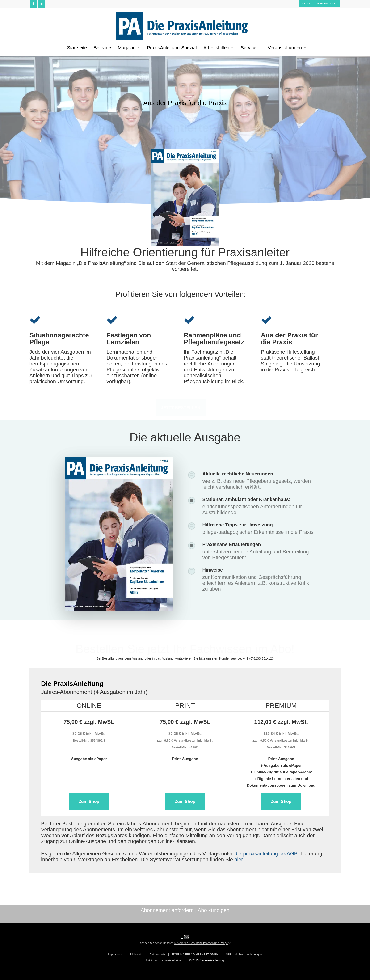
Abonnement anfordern (167, 910)
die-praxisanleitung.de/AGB (266, 854)
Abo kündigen (214, 910)
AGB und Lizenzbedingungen (244, 955)
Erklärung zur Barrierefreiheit (164, 960)
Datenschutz (157, 955)
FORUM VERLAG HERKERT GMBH (195, 955)
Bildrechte (136, 955)
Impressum (115, 955)
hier (238, 859)
